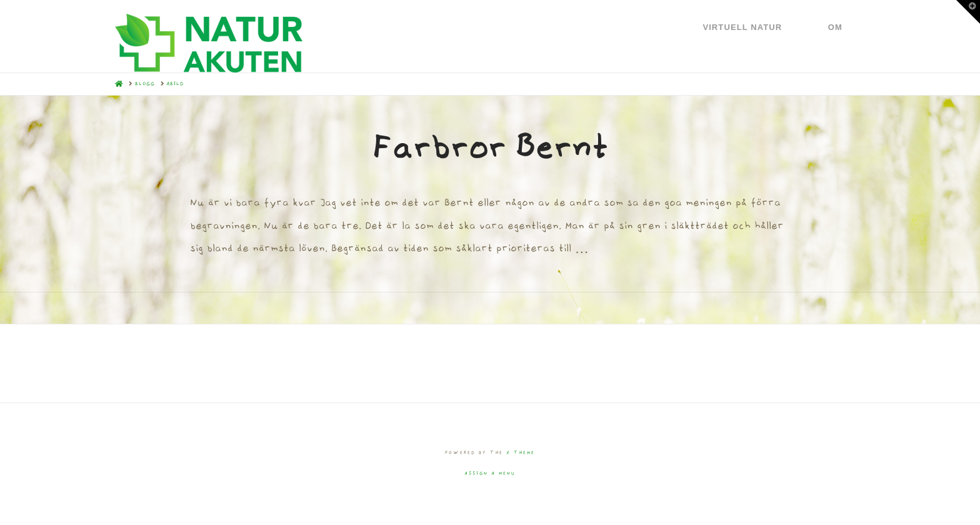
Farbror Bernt (490, 147)
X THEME (521, 453)
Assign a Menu (490, 473)
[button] (968, 12)
